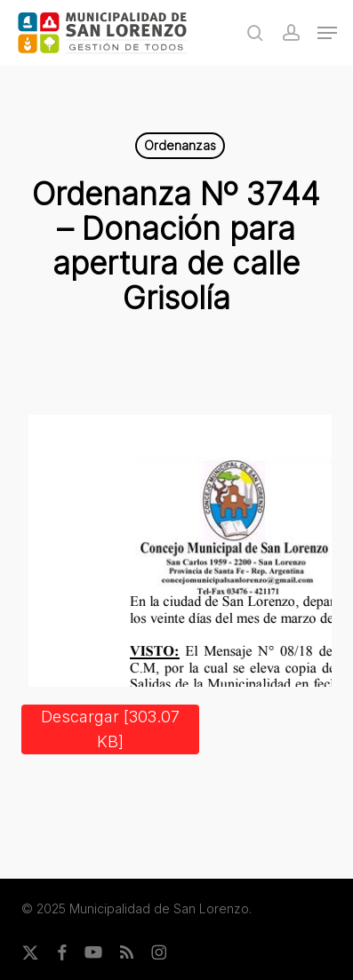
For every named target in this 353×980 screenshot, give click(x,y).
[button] (327, 33)
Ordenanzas (180, 145)
